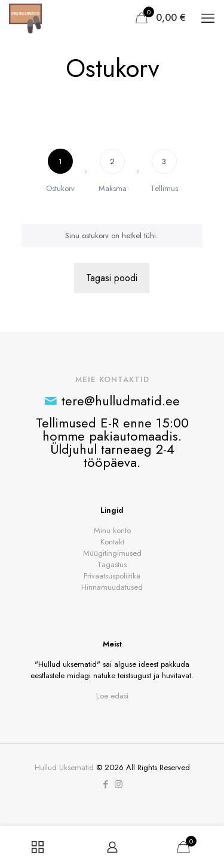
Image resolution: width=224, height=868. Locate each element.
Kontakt (112, 542)
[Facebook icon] (106, 784)
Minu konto (112, 530)
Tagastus (112, 564)
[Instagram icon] (119, 784)
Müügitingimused (112, 553)
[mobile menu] (208, 18)
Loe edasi (112, 696)
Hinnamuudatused (112, 587)
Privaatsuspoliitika (112, 576)
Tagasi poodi (112, 278)
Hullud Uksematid (64, 767)
